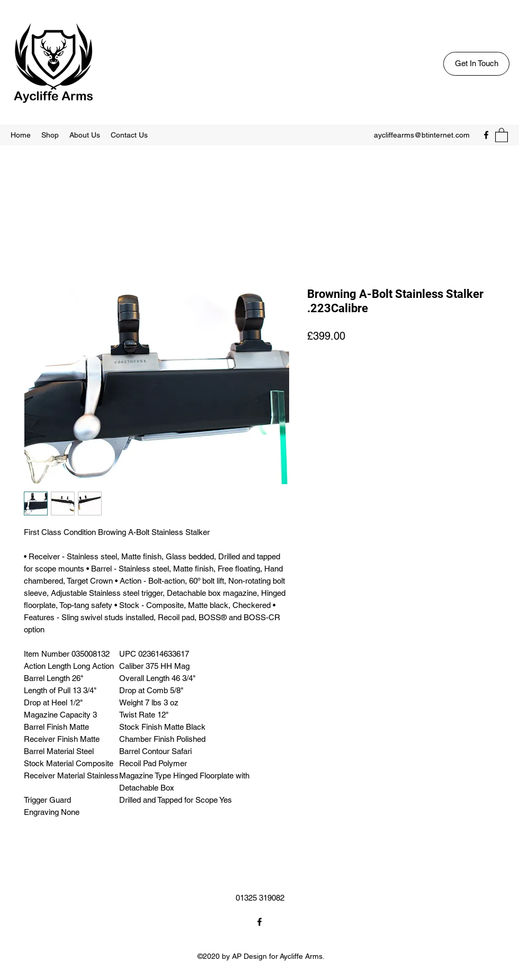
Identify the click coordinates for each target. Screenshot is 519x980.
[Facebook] (486, 135)
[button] (502, 135)
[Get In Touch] (476, 64)
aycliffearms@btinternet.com (422, 135)
